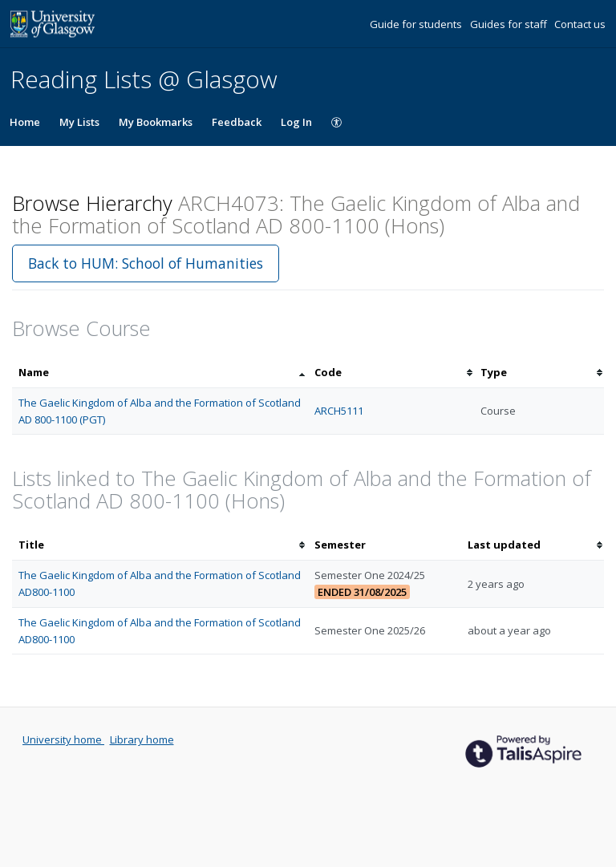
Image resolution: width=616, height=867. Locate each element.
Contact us (580, 24)
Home (25, 122)
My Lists (79, 122)
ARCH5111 (339, 411)
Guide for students (417, 24)
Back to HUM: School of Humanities (146, 263)
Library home (142, 739)
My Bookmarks (156, 122)
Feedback (237, 122)
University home (63, 739)
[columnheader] (160, 373)
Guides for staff (510, 24)
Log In (296, 122)
